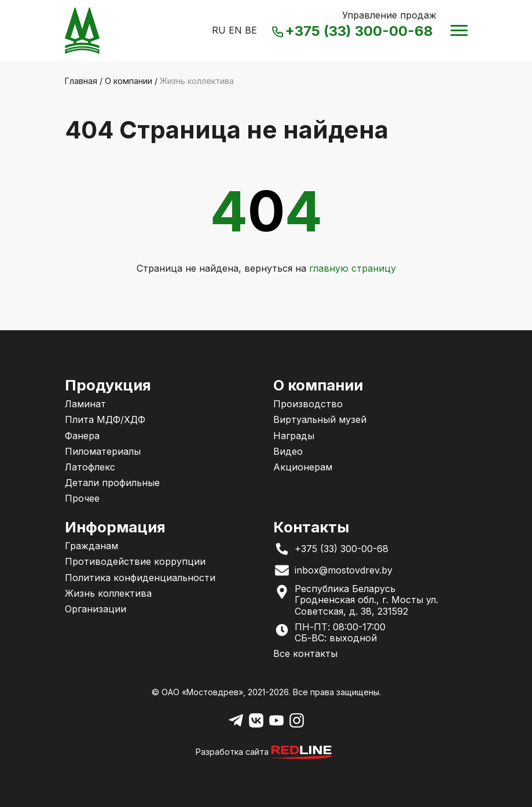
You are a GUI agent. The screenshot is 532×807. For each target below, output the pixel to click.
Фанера (82, 436)
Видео (288, 451)
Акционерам (303, 467)
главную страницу (353, 268)
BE (251, 30)
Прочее (82, 498)
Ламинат (85, 404)
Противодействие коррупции (135, 561)
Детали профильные (112, 483)
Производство (308, 404)
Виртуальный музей (320, 419)
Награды (294, 436)
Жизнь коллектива (108, 593)
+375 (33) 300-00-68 (354, 32)
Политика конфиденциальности (140, 578)
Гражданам (91, 546)
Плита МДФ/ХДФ (105, 419)
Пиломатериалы (103, 451)
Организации (96, 609)
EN (235, 30)
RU (219, 30)
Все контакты (305, 653)
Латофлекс (90, 467)
